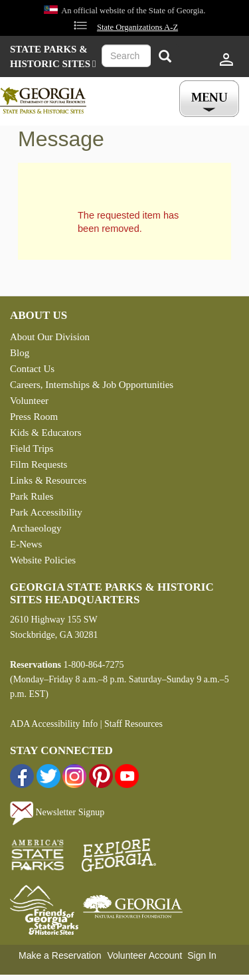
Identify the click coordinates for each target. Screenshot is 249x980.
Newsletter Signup (57, 812)
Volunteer (29, 401)
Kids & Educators (45, 433)
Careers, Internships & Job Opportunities (92, 385)
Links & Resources (48, 480)
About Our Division (50, 337)
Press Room (34, 417)
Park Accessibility (46, 512)
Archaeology (36, 528)
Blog (20, 353)
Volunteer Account (144, 955)
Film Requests (39, 464)
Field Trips (32, 448)
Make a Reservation (60, 955)
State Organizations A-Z (137, 27)
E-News (26, 544)
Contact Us (32, 369)
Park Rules (32, 496)
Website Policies (43, 560)
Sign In (202, 955)
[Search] (165, 57)
